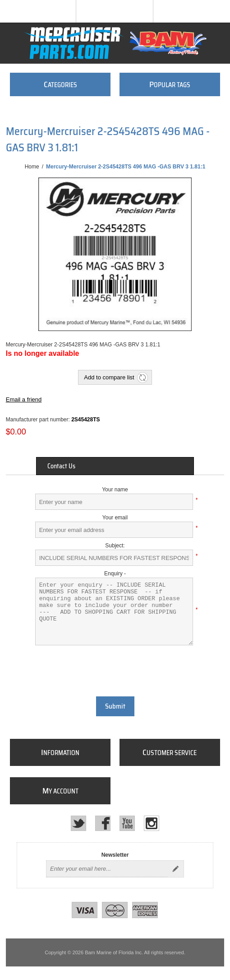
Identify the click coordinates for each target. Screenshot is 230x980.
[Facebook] (103, 823)
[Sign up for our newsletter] (107, 869)
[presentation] (115, 670)
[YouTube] (127, 823)
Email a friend (24, 399)
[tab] (115, 466)
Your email (115, 518)
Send (175, 869)
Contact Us (61, 466)
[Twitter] (78, 823)
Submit (115, 706)
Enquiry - (115, 574)
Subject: (115, 546)
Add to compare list (109, 377)
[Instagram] (152, 823)
